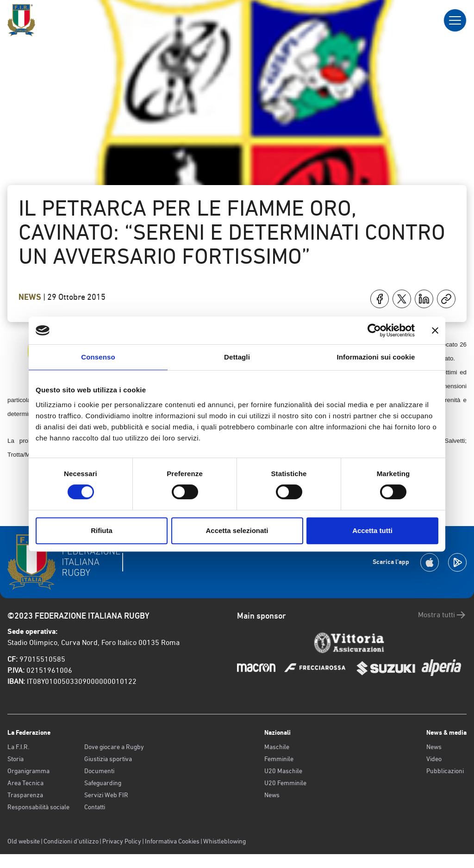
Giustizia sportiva (108, 759)
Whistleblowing (225, 841)
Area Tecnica (25, 783)
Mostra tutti (442, 615)
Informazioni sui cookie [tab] (376, 357)
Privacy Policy (122, 841)
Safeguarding (103, 783)
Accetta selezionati (237, 530)
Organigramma (28, 771)
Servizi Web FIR (106, 795)
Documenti (99, 771)
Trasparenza (25, 795)
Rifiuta (102, 530)
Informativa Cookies (172, 841)
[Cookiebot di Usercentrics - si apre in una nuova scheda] (374, 330)
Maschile (277, 747)
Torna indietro (54, 87)
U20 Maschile (283, 771)
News (31, 297)
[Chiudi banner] (435, 330)
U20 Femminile (285, 783)
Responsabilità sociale (38, 807)
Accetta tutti (372, 530)
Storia (16, 759)
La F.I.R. (18, 747)
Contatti (95, 807)
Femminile (279, 759)
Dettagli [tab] (237, 357)
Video (434, 759)
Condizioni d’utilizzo (71, 841)
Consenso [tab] (98, 357)
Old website (24, 841)
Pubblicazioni (445, 771)
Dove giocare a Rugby (114, 747)
